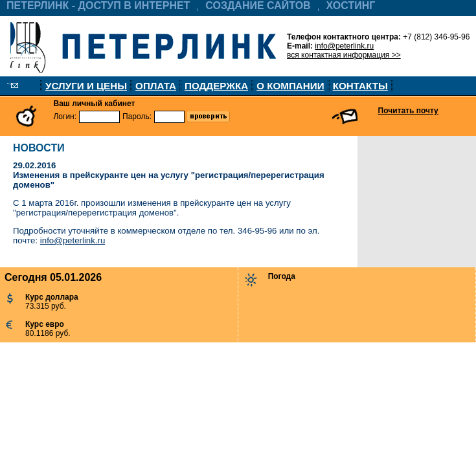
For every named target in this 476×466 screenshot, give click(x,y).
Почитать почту (408, 111)
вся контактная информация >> (344, 55)
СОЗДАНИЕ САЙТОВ (258, 6)
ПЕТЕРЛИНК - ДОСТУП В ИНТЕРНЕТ (98, 6)
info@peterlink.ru (344, 46)
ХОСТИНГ (351, 6)
